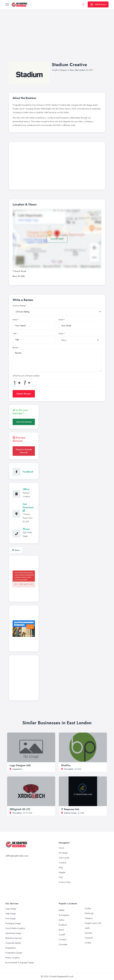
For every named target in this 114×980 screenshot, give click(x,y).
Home (61, 848)
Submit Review (24, 394)
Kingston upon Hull (93, 923)
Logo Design (11, 909)
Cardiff (62, 935)
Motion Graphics (13, 958)
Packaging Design (13, 923)
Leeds (87, 928)
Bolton (62, 920)
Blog (61, 867)
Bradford (63, 925)
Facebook (28, 472)
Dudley (88, 908)
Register (62, 872)
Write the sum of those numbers (26, 376)
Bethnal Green (70, 813)
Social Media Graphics (15, 928)
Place (61, 334)
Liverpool (89, 938)
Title (14, 334)
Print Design (11, 918)
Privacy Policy (65, 882)
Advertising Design (13, 933)
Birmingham (64, 915)
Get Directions (28, 507)
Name (15, 320)
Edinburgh (89, 913)
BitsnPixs (66, 765)
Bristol (61, 930)
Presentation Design (14, 953)
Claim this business (24, 422)
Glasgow (89, 918)
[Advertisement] (57, 38)
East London (80, 70)
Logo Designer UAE (20, 765)
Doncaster (63, 944)
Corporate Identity (13, 943)
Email (61, 320)
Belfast (62, 910)
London (88, 943)
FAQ (61, 877)
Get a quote (64, 858)
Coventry (63, 940)
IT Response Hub (70, 809)
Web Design (11, 914)
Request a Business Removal (24, 451)
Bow (72, 70)
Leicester (88, 933)
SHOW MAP (57, 239)
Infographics (11, 948)
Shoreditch (69, 769)
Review (16, 348)
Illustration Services (13, 938)
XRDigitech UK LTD (20, 809)
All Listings (63, 853)
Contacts (62, 863)
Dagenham (17, 769)
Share (16, 550)
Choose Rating (19, 306)
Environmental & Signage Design (20, 963)
